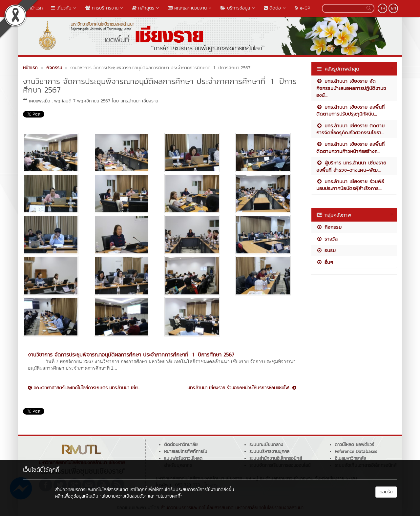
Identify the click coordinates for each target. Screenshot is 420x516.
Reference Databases (356, 451)
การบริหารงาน (105, 8)
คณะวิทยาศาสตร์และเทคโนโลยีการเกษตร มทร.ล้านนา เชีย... (84, 388)
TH (383, 8)
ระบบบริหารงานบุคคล (269, 451)
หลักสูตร (146, 8)
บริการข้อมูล (238, 8)
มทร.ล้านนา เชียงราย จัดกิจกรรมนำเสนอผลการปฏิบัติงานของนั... (351, 88)
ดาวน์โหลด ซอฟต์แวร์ (354, 445)
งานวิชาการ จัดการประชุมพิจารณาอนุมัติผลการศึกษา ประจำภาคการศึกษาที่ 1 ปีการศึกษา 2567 (131, 355)
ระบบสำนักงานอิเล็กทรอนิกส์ (276, 458)
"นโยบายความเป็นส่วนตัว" (123, 496)
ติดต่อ (275, 8)
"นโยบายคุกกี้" (169, 496)
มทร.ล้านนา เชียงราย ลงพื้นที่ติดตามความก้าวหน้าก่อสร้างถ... (350, 147)
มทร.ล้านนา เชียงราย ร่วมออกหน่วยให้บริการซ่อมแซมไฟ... (242, 388)
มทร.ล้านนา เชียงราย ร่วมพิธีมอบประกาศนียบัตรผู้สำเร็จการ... (350, 185)
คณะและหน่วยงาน (190, 8)
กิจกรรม (329, 227)
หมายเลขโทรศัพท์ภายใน (186, 451)
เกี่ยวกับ (64, 8)
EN (394, 8)
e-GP (302, 8)
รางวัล (327, 239)
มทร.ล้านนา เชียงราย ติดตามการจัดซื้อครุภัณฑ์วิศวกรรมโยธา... (350, 129)
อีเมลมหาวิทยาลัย (350, 458)
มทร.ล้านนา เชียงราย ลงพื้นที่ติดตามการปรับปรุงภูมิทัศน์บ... (350, 110)
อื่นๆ (325, 262)
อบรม (326, 250)
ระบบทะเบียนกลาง (266, 445)
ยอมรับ (386, 492)
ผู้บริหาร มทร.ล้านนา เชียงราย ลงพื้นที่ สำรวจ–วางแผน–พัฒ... (351, 166)
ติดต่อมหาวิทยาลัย (181, 445)
